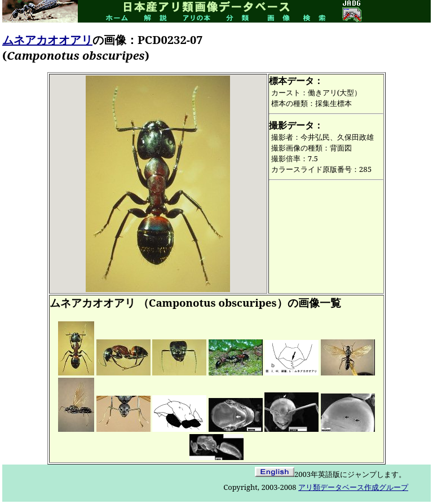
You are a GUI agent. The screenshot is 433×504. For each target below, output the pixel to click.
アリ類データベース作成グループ (353, 487)
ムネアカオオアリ (47, 40)
